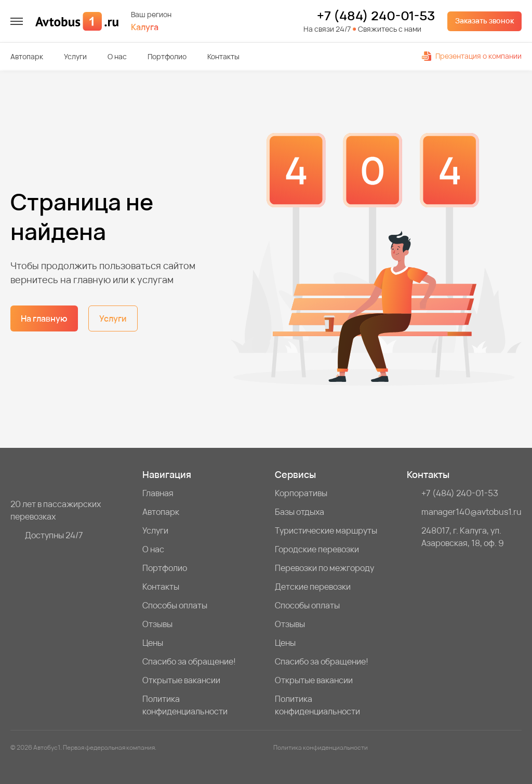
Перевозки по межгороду (324, 568)
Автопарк (27, 56)
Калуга (145, 27)
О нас (117, 56)
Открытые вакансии (181, 680)
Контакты (223, 56)
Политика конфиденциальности (185, 705)
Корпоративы (301, 493)
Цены (153, 643)
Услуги (75, 56)
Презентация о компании (472, 56)
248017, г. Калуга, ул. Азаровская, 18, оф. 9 (463, 537)
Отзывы (157, 624)
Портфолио (167, 56)
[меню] (17, 21)
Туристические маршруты (326, 530)
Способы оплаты (175, 605)
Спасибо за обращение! (189, 661)
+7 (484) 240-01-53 (376, 16)
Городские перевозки (317, 549)
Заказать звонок (484, 21)
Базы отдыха (300, 512)
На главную (44, 318)
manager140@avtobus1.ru (471, 512)
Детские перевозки (313, 587)
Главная (158, 493)
